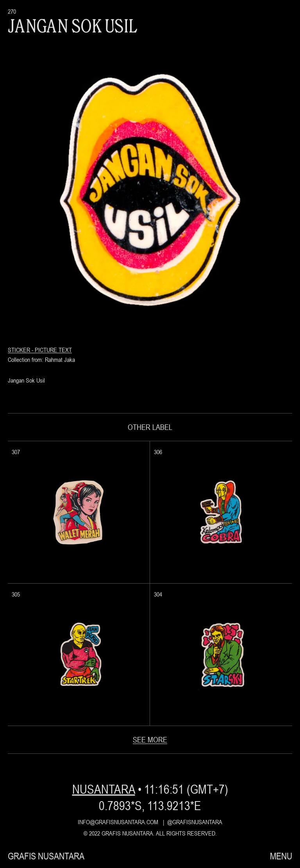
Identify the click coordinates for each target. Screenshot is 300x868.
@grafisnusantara (195, 822)
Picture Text (53, 350)
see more (150, 740)
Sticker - (21, 350)
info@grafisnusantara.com (118, 822)
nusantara (103, 789)
